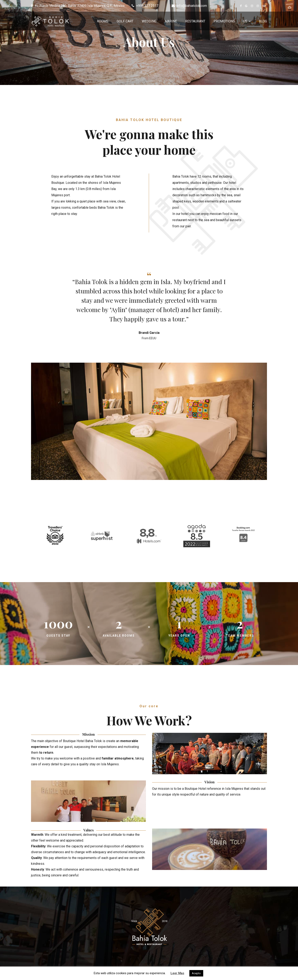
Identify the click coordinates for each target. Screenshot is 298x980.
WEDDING (149, 21)
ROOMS (103, 21)
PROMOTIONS (224, 21)
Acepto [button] (196, 973)
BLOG (263, 21)
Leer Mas (177, 973)
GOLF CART (125, 21)
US (245, 21)
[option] (149, 306)
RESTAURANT (195, 21)
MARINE (171, 21)
